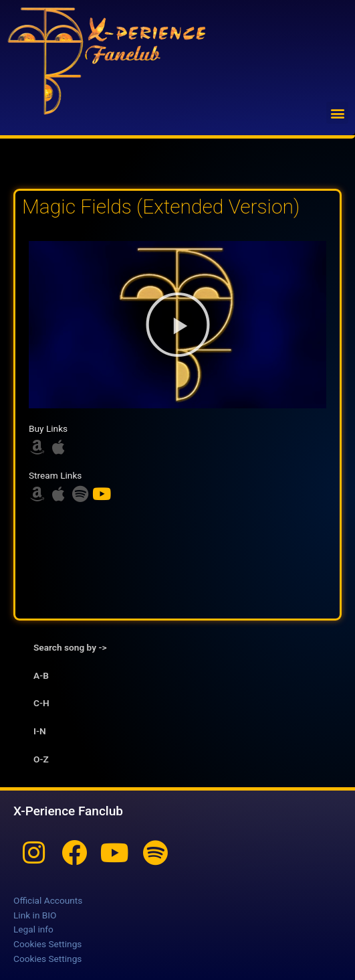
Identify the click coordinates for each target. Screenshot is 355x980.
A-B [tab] (41, 675)
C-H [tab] (41, 703)
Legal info (33, 929)
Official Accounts (48, 900)
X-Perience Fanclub (68, 811)
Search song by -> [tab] (70, 647)
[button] (337, 113)
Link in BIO (35, 915)
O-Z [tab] (41, 759)
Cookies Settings (47, 944)
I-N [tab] (40, 731)
